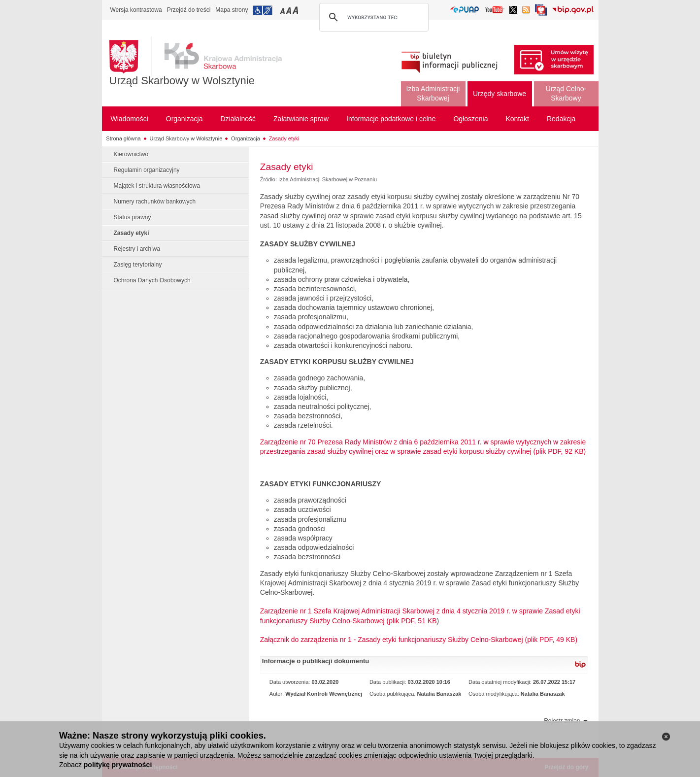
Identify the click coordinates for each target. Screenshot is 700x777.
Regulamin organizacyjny (147, 170)
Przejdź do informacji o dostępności (263, 10)
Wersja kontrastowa (136, 10)
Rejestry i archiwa (137, 249)
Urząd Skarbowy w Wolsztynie (182, 81)
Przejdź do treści (189, 10)
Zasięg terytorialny (138, 265)
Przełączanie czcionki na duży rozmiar (296, 10)
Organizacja (246, 138)
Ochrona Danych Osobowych (152, 280)
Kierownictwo (131, 154)
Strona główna (123, 138)
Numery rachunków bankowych (155, 202)
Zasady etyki (284, 138)
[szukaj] (372, 17)
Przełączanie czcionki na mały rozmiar (283, 10)
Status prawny (133, 217)
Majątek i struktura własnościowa (157, 186)
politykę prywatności (118, 765)
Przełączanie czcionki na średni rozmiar (290, 10)
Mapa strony (232, 10)
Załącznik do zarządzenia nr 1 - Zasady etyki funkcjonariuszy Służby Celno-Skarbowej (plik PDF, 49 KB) (419, 640)
